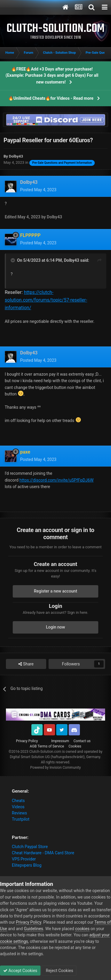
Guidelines (34, 929)
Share (26, 664)
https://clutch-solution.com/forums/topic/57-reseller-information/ (46, 300)
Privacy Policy (27, 741)
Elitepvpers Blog (27, 865)
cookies (82, 929)
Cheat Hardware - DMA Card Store (43, 853)
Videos (18, 807)
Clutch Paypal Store (30, 847)
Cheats (18, 801)
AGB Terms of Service (47, 746)
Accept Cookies (20, 971)
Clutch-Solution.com (45, 752)
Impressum (60, 741)
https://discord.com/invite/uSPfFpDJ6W (57, 480)
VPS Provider (24, 859)
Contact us (82, 741)
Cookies (75, 746)
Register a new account (55, 591)
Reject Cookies (59, 971)
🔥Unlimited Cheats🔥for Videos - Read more (51, 98)
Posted (38, 190)
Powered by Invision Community (55, 768)
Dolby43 (72, 260)
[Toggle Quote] (13, 260)
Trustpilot (21, 819)
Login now (55, 627)
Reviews (19, 813)
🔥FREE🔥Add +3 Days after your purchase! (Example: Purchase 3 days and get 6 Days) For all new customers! (52, 76)
